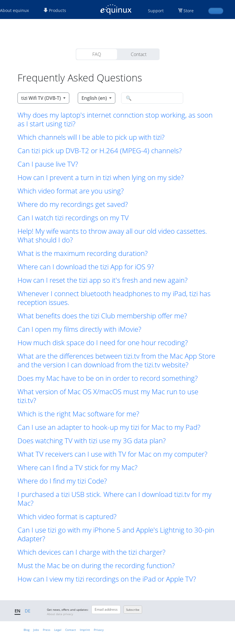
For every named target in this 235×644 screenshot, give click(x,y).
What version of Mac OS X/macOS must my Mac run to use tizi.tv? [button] (108, 396)
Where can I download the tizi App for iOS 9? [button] (86, 267)
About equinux (14, 10)
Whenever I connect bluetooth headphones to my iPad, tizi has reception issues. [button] (114, 298)
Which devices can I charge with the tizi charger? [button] (91, 552)
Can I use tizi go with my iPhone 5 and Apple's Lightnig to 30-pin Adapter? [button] (116, 534)
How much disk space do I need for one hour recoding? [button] (103, 343)
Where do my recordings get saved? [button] (73, 204)
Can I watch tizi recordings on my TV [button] (73, 218)
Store (189, 11)
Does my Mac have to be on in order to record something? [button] (108, 378)
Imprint (85, 630)
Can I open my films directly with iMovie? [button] (79, 329)
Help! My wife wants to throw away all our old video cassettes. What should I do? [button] (112, 235)
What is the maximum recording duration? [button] (83, 253)
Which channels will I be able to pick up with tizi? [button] (91, 137)
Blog (26, 630)
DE (28, 611)
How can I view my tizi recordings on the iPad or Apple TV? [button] (107, 579)
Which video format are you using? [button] (71, 191)
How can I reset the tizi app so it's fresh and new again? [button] (103, 280)
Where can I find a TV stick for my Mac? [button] (77, 467)
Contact (139, 54)
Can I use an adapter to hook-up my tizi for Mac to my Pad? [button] (109, 427)
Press (47, 630)
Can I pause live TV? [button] (48, 164)
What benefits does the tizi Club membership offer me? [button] (102, 316)
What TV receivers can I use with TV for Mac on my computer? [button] (112, 454)
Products (55, 10)
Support (156, 11)
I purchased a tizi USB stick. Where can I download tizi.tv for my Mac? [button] (114, 499)
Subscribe (133, 610)
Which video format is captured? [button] (67, 516)
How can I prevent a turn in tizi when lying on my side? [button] (101, 177)
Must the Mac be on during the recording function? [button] (96, 566)
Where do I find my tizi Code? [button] (62, 481)
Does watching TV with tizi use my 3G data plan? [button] (92, 441)
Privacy (99, 630)
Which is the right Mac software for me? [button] (78, 414)
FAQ (97, 54)
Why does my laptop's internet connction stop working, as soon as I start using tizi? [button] (115, 119)
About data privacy (60, 614)
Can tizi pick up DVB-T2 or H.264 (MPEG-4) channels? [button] (100, 151)
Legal (58, 630)
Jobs (36, 630)
